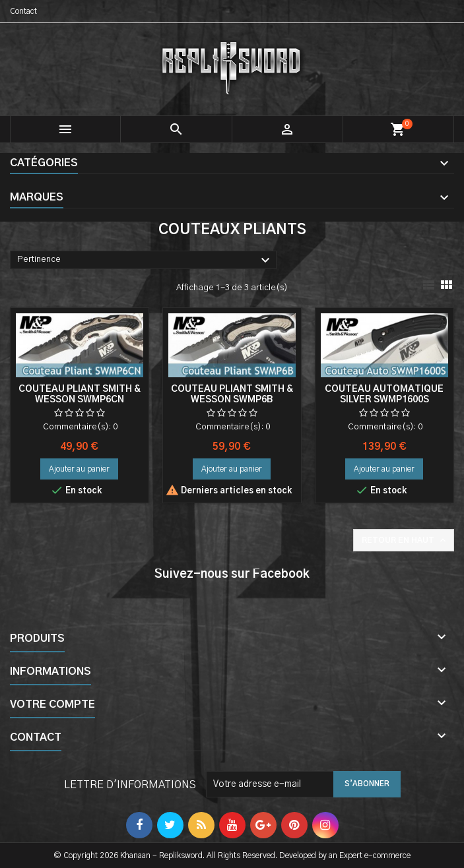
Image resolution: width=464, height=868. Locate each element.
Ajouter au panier (79, 469)
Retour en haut (405, 540)
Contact (23, 11)
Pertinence (145, 261)
